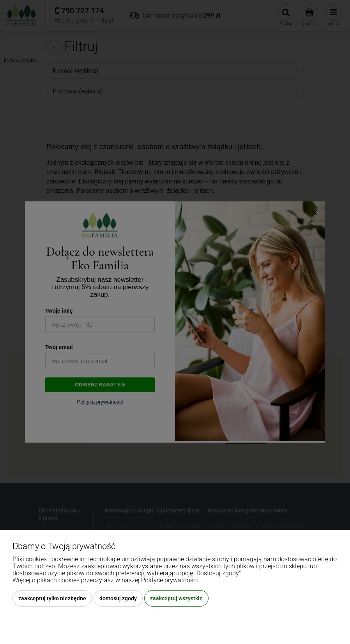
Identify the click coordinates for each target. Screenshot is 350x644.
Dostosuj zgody (118, 598)
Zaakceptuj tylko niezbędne (52, 598)
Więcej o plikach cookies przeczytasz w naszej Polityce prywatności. (106, 580)
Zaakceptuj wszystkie (176, 598)
